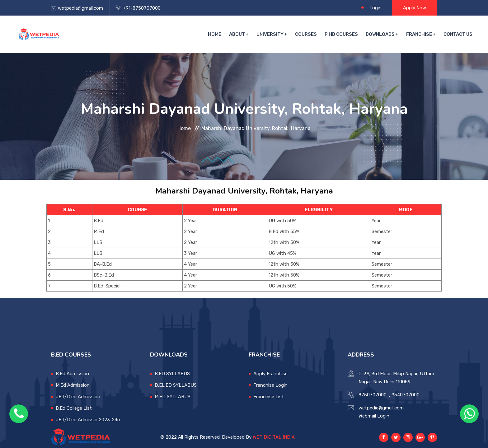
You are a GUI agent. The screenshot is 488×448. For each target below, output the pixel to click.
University (270, 34)
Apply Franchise (270, 374)
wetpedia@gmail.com (80, 8)
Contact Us (458, 34)
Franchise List (269, 397)
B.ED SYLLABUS (172, 374)
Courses (306, 34)
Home (215, 34)
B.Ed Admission (72, 374)
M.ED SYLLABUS (173, 397)
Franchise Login (270, 385)
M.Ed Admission (73, 385)
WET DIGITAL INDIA (274, 437)
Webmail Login (374, 416)
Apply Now (415, 8)
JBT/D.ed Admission (78, 397)
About (237, 34)
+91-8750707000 (142, 8)
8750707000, (373, 395)
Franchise (419, 34)
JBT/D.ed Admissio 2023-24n (88, 420)
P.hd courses (341, 34)
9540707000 (406, 395)
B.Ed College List (74, 408)
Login (375, 8)
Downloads (380, 34)
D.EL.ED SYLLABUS (176, 385)
